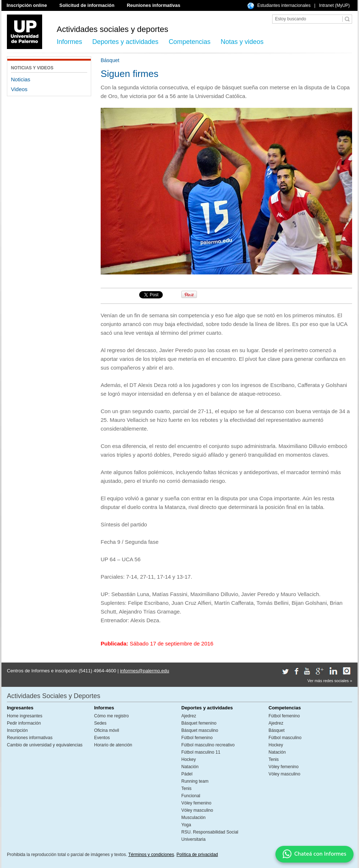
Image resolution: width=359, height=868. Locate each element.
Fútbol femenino (197, 738)
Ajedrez (189, 716)
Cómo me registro (111, 716)
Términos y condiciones (151, 855)
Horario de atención (113, 745)
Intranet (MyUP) (334, 5)
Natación (190, 767)
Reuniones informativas (154, 5)
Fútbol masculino (285, 738)
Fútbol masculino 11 (201, 752)
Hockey (189, 759)
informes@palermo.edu (144, 671)
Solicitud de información (87, 5)
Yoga (186, 825)
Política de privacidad (197, 855)
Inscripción (17, 730)
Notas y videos (242, 42)
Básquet (277, 730)
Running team (195, 781)
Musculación (193, 818)
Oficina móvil (107, 730)
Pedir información (24, 723)
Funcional (191, 796)
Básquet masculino (200, 730)
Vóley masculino (197, 810)
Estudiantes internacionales (284, 5)
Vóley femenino (196, 803)
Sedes (100, 723)
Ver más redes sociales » (330, 681)
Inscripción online (27, 5)
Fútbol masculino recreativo (208, 745)
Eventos (102, 738)
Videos (19, 89)
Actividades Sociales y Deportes (54, 696)
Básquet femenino (199, 723)
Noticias (21, 79)
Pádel (187, 774)
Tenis (186, 788)
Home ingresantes (25, 716)
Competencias (189, 42)
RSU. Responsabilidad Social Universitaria (210, 836)
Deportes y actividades (125, 42)
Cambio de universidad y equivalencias (45, 745)
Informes (69, 42)
